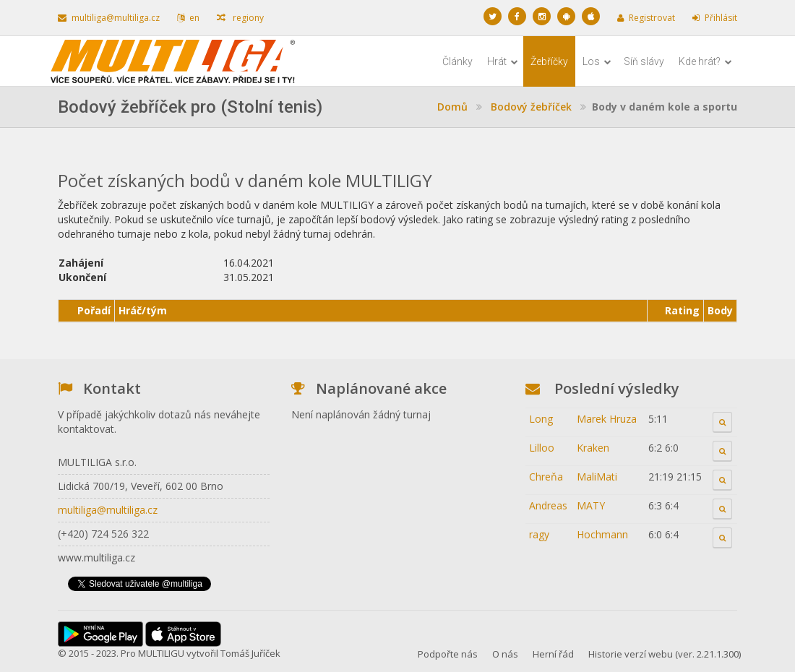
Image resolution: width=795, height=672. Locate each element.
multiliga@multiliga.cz (109, 18)
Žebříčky (549, 61)
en (188, 18)
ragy (539, 534)
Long (541, 419)
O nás (505, 654)
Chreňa (546, 477)
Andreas (548, 505)
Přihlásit (715, 18)
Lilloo (542, 448)
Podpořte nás (448, 654)
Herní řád (553, 654)
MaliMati (597, 477)
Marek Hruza (607, 419)
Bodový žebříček (531, 107)
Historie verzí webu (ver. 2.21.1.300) (665, 654)
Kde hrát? (705, 61)
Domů (452, 107)
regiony (240, 18)
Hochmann (602, 534)
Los (597, 61)
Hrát (503, 61)
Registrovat (646, 18)
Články (457, 61)
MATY (591, 505)
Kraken (593, 448)
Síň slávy (644, 61)
